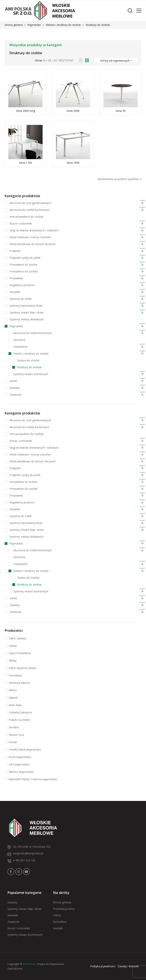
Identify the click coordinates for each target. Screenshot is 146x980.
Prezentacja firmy (64, 909)
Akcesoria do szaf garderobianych (30, 203)
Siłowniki (15, 292)
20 (49, 60)
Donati (13, 742)
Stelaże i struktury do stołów (63, 25)
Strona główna (14, 25)
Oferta (57, 915)
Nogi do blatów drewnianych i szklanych (34, 230)
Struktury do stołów (29, 367)
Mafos (13, 690)
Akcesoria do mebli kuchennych (33, 333)
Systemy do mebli (20, 299)
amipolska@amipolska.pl (28, 853)
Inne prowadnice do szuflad (26, 217)
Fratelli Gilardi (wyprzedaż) (25, 749)
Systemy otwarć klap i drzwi (27, 312)
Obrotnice (19, 340)
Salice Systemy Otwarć (23, 668)
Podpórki (15, 251)
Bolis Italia (15, 705)
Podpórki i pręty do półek (25, 258)
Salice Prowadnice (20, 653)
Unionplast (15, 675)
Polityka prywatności (103, 966)
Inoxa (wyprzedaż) (20, 757)
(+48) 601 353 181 (24, 860)
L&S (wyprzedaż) (19, 764)
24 (55, 60)
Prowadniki (16, 278)
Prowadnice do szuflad (23, 271)
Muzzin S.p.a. (17, 735)
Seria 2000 (73, 111)
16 (44, 60)
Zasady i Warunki (128, 966)
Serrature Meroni (19, 683)
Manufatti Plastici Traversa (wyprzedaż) (33, 779)
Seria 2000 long (25, 111)
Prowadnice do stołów (23, 265)
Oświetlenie (20, 347)
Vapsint (13, 698)
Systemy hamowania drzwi (26, 306)
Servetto (14, 727)
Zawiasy (15, 388)
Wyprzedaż (34, 25)
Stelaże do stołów (28, 360)
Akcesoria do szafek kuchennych (29, 210)
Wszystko (66, 60)
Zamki (13, 381)
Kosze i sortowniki (21, 223)
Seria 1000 (73, 163)
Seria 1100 (25, 163)
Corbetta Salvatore (20, 712)
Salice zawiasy (17, 638)
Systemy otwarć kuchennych (31, 374)
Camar (13, 646)
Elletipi (13, 661)
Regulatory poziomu (22, 285)
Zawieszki (15, 395)
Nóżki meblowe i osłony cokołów (30, 237)
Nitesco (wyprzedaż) (21, 772)
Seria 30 (121, 111)
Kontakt (58, 928)
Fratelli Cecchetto (19, 720)
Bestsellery (60, 922)
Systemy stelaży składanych (27, 319)
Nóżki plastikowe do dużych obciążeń (33, 244)
